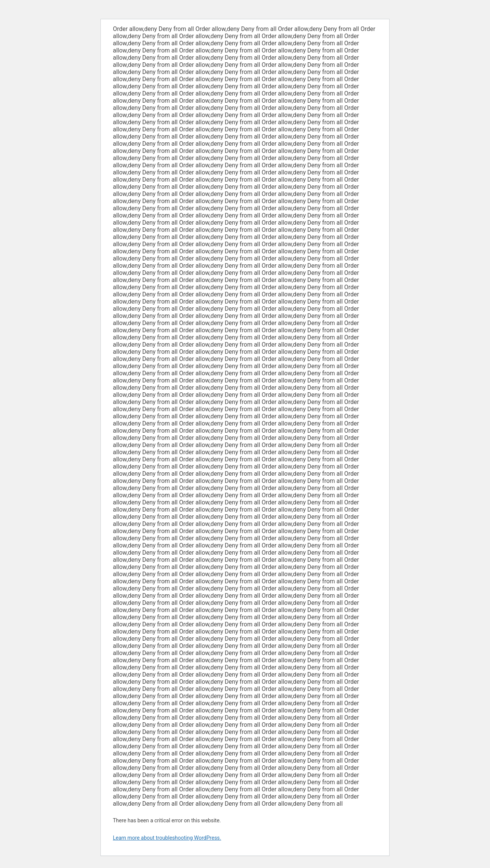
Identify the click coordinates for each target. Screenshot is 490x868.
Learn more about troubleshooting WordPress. (167, 838)
